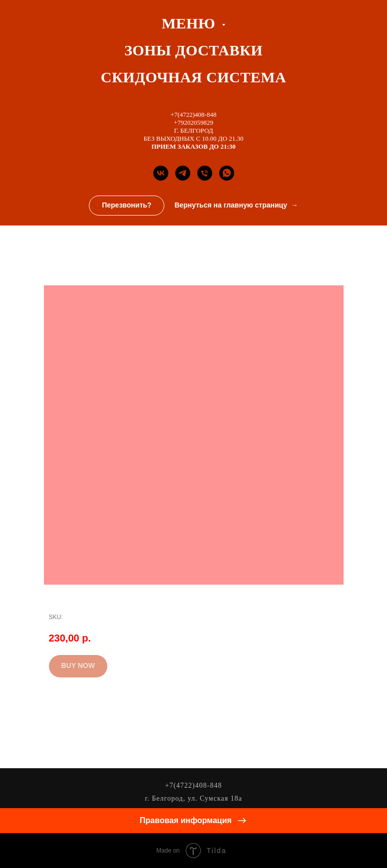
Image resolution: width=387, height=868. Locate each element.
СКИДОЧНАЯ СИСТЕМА (193, 77)
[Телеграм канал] (183, 173)
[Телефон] (205, 173)
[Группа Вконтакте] (161, 173)
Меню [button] (191, 23)
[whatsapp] (227, 173)
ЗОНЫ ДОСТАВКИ (193, 50)
